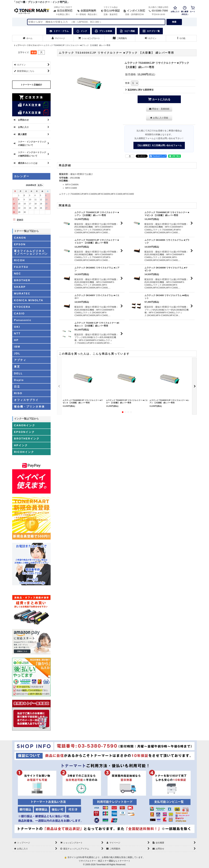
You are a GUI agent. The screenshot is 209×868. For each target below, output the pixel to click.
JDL (17, 353)
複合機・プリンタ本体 (29, 407)
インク (82, 31)
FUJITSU (21, 267)
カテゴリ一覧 (151, 31)
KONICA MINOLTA (29, 300)
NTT (17, 333)
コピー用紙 (127, 31)
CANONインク (25, 425)
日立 (17, 387)
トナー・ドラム (59, 31)
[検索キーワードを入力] (96, 22)
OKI (17, 327)
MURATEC (22, 293)
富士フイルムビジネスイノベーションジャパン (31, 252)
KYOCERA (22, 307)
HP (16, 340)
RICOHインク (24, 452)
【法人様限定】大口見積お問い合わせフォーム (159, 145)
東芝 (17, 367)
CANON (20, 238)
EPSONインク (24, 432)
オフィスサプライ (26, 400)
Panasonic (23, 320)
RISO (18, 393)
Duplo (19, 380)
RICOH (19, 260)
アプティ (20, 360)
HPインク (21, 445)
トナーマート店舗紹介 (31, 85)
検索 (174, 22)
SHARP (20, 287)
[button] (181, 38)
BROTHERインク (27, 439)
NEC (17, 274)
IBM (17, 347)
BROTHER (22, 280)
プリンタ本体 (103, 31)
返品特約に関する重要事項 (139, 90)
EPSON (20, 244)
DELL (18, 373)
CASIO (19, 313)
